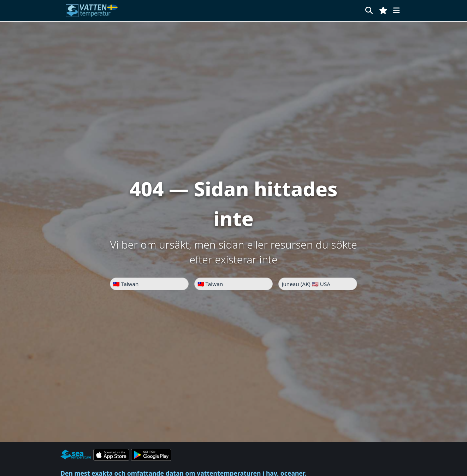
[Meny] (396, 10)
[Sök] (369, 10)
